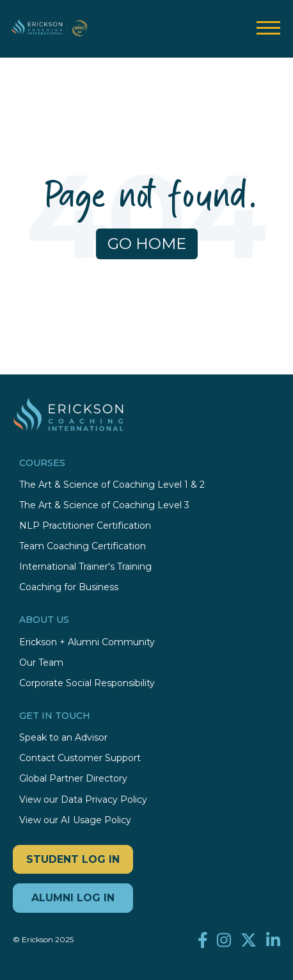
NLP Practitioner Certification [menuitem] (85, 526)
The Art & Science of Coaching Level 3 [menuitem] (104, 505)
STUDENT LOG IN (73, 859)
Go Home (147, 244)
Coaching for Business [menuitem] (69, 587)
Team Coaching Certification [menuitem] (83, 546)
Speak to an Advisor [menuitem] (63, 738)
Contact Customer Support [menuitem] (80, 758)
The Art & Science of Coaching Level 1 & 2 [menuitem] (112, 485)
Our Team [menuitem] (41, 663)
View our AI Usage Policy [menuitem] (75, 820)
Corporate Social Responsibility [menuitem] (87, 683)
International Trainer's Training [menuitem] (85, 567)
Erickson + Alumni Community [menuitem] (87, 642)
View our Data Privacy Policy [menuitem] (83, 800)
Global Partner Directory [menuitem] (73, 779)
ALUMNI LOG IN (73, 898)
